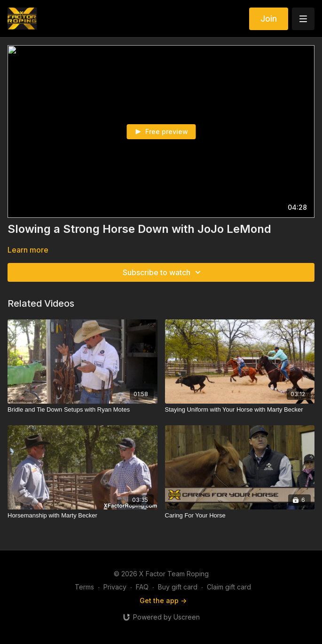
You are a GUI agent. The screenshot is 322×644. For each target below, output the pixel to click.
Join (269, 19)
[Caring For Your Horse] (240, 516)
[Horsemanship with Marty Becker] (82, 516)
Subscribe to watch (163, 272)
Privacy (115, 587)
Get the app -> (163, 600)
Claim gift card (229, 587)
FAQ (142, 587)
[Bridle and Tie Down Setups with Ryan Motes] (82, 410)
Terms (84, 587)
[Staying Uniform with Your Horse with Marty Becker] (240, 410)
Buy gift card (178, 587)
